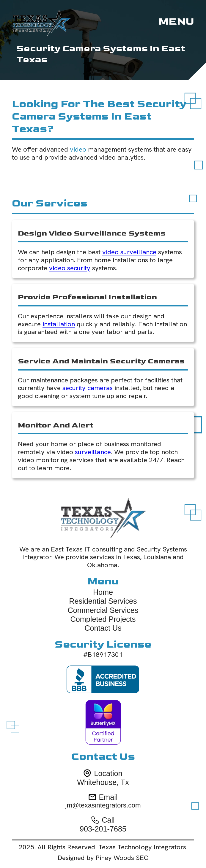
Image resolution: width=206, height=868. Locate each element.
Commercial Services (103, 610)
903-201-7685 (103, 829)
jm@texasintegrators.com (103, 805)
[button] (176, 22)
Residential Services (103, 601)
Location (108, 773)
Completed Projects (103, 619)
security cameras (88, 388)
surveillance (93, 452)
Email (108, 797)
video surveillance (129, 252)
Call (108, 820)
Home (103, 592)
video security (70, 268)
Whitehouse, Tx (103, 782)
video (78, 149)
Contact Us (103, 628)
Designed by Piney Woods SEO (103, 858)
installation (59, 324)
